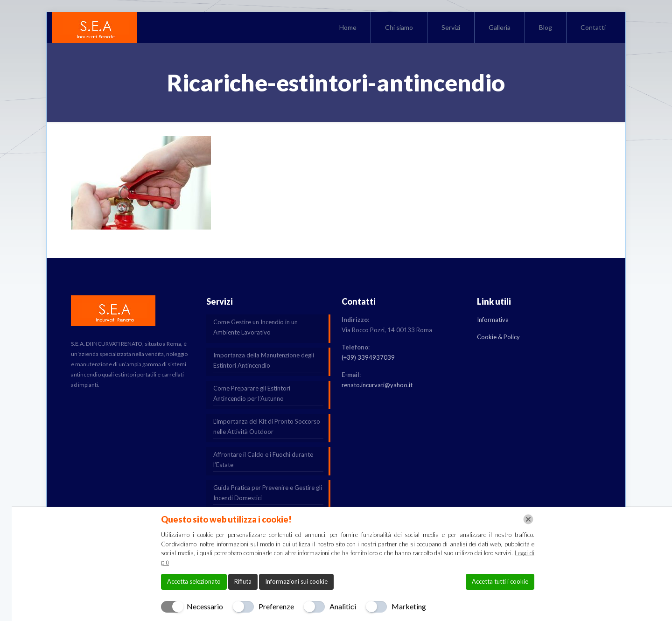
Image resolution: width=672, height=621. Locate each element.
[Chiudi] (528, 519)
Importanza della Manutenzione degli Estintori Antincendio (264, 360)
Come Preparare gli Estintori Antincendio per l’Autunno (252, 393)
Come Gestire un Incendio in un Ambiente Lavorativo (255, 327)
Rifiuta (243, 581)
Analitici (343, 606)
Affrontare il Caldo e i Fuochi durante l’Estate (263, 460)
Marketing (409, 606)
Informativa (493, 320)
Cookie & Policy (498, 337)
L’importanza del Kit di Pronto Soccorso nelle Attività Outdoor (267, 426)
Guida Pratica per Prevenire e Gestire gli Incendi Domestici (268, 493)
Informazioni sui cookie (296, 581)
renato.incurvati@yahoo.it (377, 385)
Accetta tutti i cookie (500, 581)
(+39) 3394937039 (368, 357)
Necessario (205, 606)
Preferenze (276, 606)
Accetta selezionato (194, 581)
